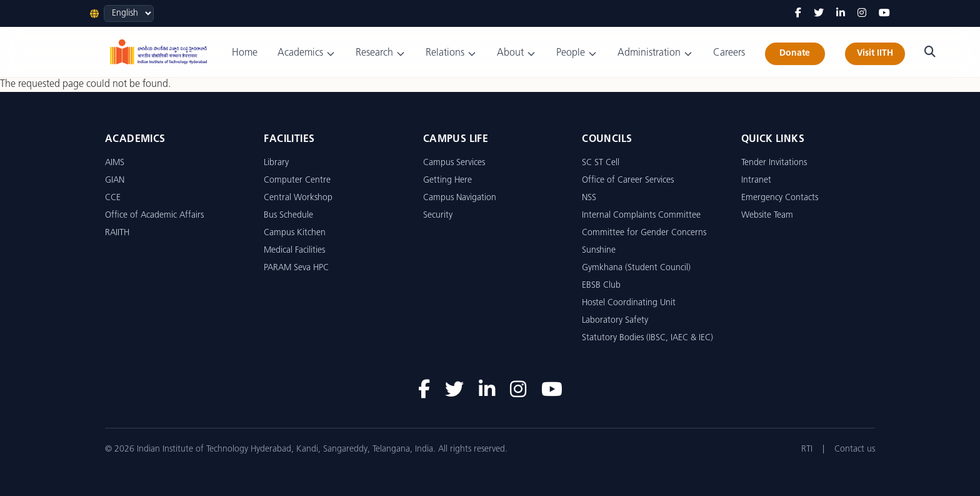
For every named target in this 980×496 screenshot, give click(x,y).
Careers (729, 53)
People (577, 53)
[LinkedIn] (841, 14)
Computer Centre (297, 180)
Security (438, 215)
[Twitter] (819, 14)
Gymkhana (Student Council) (636, 268)
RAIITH (117, 233)
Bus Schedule (288, 215)
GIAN (115, 180)
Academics (307, 53)
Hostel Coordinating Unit (629, 303)
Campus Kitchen (295, 233)
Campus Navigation (460, 198)
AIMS (115, 163)
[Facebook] (798, 14)
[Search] (930, 52)
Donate (795, 53)
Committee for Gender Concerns (644, 233)
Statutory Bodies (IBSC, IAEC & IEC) (647, 338)
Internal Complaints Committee (641, 215)
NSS (589, 198)
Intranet (756, 180)
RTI (807, 449)
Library (276, 163)
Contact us (855, 449)
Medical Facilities (294, 251)
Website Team (767, 215)
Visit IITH (875, 53)
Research (381, 53)
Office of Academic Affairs (154, 215)
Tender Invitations (774, 163)
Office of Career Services (628, 180)
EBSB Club (601, 286)
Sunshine (599, 251)
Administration (655, 53)
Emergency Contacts (780, 198)
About (517, 53)
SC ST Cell (601, 163)
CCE (113, 198)
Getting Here (447, 180)
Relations (451, 53)
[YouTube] (884, 14)
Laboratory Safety (615, 321)
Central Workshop (298, 198)
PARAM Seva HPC (296, 268)
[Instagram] (862, 14)
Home (245, 53)
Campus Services (454, 163)
